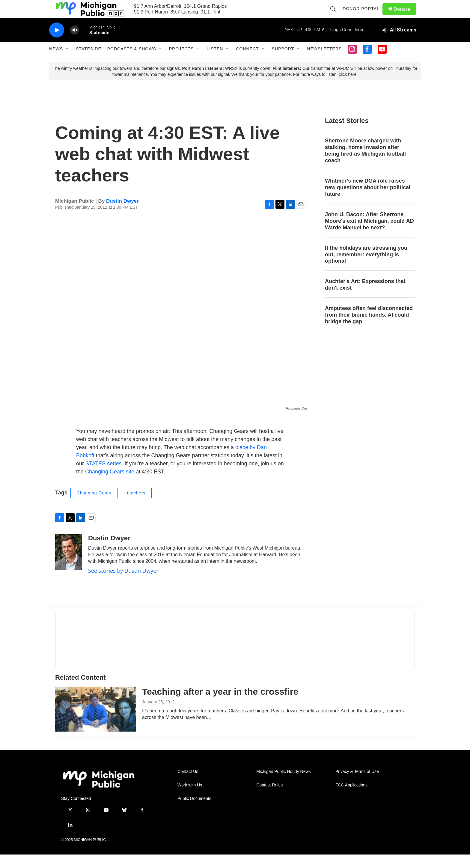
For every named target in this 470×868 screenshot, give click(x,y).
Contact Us (188, 785)
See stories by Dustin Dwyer (123, 584)
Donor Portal (364, 16)
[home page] (99, 793)
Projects (181, 62)
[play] (57, 44)
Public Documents (194, 812)
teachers (136, 506)
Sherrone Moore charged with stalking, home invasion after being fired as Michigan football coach (365, 164)
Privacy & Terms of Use (357, 785)
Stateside (89, 62)
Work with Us (190, 799)
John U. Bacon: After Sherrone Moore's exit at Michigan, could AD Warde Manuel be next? (369, 234)
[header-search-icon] (336, 16)
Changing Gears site (109, 485)
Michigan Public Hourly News (283, 785)
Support (283, 62)
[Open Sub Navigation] (67, 62)
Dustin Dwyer (122, 215)
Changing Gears (94, 506)
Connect (247, 62)
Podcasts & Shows (132, 62)
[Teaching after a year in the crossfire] (96, 723)
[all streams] (399, 43)
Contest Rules (269, 799)
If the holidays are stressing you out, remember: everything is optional (366, 268)
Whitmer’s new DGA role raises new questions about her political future (368, 201)
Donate (406, 16)
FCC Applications (351, 799)
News (56, 62)
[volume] (75, 44)
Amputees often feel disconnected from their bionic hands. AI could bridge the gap (369, 328)
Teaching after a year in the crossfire (220, 705)
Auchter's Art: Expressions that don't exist (365, 298)
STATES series (103, 477)
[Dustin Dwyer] (69, 566)
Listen (215, 62)
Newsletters (324, 62)
